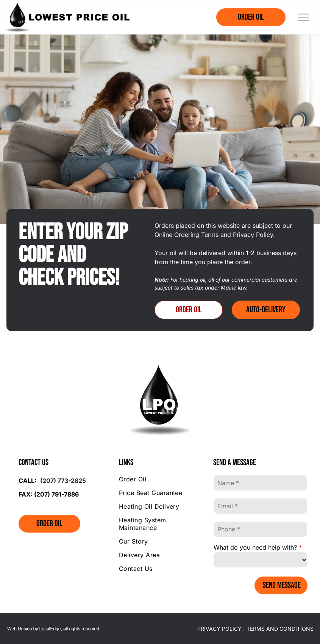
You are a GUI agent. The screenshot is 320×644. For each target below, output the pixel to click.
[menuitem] (160, 479)
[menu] (303, 17)
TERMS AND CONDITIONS (280, 629)
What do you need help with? (255, 547)
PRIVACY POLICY (219, 629)
